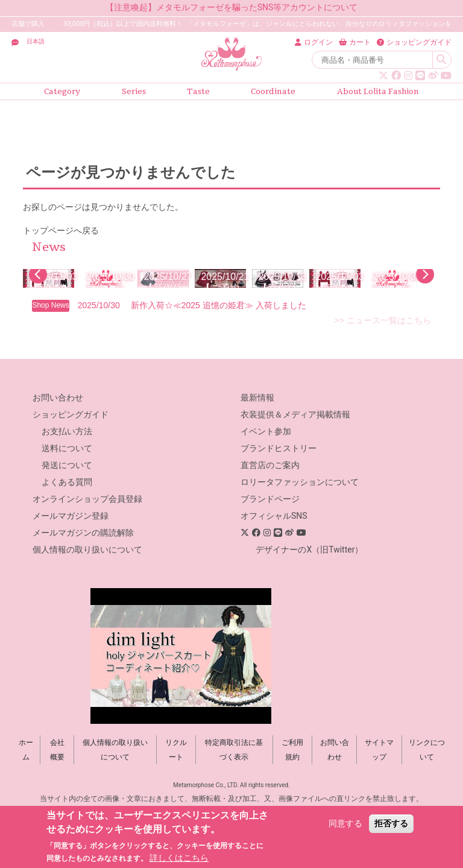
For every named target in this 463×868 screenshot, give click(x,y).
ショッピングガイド (71, 470)
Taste (198, 91)
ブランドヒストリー (279, 504)
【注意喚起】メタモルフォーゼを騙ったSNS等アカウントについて (232, 7)
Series (134, 91)
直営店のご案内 (270, 521)
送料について (67, 504)
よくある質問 (67, 537)
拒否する (391, 823)
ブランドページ (270, 554)
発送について (67, 521)
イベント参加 (266, 487)
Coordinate (273, 91)
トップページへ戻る (61, 230)
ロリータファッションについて (300, 537)
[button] (38, 302)
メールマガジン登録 (71, 571)
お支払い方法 (67, 487)
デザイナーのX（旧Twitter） (309, 605)
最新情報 (257, 453)
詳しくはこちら (179, 858)
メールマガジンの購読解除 (83, 588)
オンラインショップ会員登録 (87, 554)
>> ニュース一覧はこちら (382, 376)
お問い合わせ (58, 453)
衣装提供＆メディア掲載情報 (295, 470)
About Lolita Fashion (378, 91)
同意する (345, 823)
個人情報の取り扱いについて (87, 605)
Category (62, 91)
